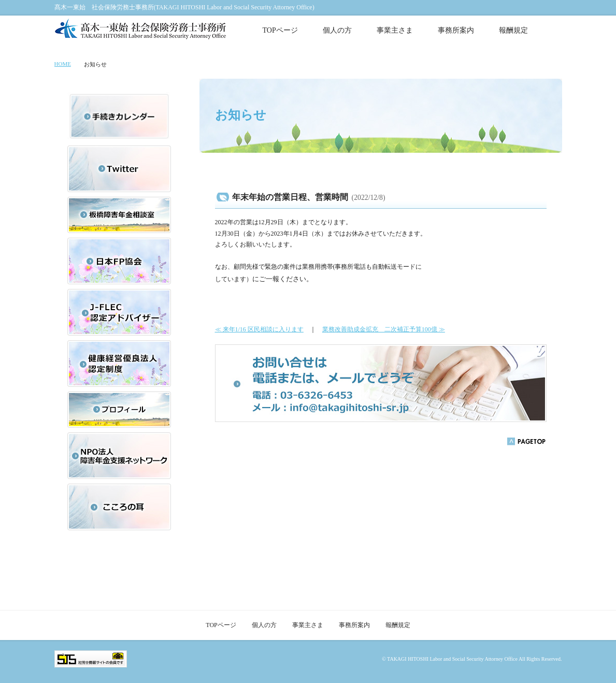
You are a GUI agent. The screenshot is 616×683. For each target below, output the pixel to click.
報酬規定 (513, 30)
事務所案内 (456, 30)
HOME (63, 64)
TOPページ (280, 30)
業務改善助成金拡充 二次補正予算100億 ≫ (384, 329)
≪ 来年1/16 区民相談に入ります (259, 329)
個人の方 (337, 30)
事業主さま (395, 30)
